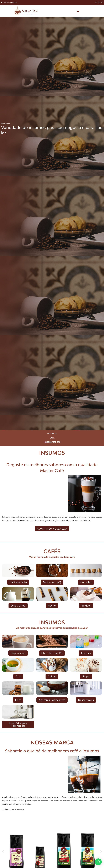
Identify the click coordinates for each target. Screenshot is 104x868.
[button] (78, 11)
